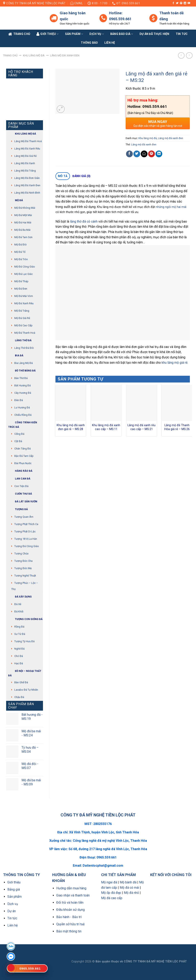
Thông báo (89, 43)
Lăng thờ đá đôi (24, 348)
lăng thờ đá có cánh (84, 221)
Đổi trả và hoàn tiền (70, 903)
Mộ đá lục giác (24, 274)
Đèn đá (19, 400)
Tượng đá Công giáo (27, 546)
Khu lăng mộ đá (34, 55)
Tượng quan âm (24, 517)
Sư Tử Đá (20, 634)
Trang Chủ (19, 34)
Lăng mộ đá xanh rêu (27, 149)
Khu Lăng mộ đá (22, 134)
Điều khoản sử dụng (70, 910)
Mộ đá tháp (21, 281)
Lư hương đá (22, 407)
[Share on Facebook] (129, 154)
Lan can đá (19, 479)
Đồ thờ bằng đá (22, 371)
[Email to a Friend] (144, 154)
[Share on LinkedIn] (159, 154)
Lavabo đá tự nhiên (26, 690)
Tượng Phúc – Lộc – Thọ (25, 586)
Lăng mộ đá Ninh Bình (27, 193)
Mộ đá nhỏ (131, 893)
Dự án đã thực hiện (154, 34)
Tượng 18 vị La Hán (26, 539)
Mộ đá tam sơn (23, 237)
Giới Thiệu (48, 34)
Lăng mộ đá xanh (25, 163)
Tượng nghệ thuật (25, 576)
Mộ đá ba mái (22, 230)
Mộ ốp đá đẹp (111, 893)
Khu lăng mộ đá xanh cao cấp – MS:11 (106, 427)
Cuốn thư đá (20, 494)
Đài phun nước (23, 463)
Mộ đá (16, 200)
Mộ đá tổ (20, 252)
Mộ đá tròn (21, 259)
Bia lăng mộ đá (24, 363)
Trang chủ (10, 55)
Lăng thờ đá (20, 341)
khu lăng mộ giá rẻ (175, 363)
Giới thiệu (14, 882)
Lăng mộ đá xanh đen (65, 55)
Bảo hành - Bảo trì (69, 917)
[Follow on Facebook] (173, 3)
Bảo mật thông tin (69, 931)
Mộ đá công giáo (25, 267)
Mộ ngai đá (109, 882)
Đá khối (19, 612)
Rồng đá (19, 627)
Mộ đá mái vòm (24, 296)
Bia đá (16, 356)
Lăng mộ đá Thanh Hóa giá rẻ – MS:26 (177, 427)
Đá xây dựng (20, 597)
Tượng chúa (21, 554)
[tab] (63, 176)
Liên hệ (12, 925)
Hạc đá (19, 663)
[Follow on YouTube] (189, 3)
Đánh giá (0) (81, 176)
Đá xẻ (18, 604)
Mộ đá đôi (20, 245)
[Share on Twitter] (137, 154)
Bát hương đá (23, 385)
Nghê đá (19, 649)
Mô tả (63, 176)
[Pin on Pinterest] (152, 154)
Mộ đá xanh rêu (24, 303)
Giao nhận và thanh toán (73, 895)
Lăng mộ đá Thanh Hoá (28, 141)
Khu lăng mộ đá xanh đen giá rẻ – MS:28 (71, 427)
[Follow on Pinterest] (181, 3)
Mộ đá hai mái (23, 222)
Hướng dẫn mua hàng (71, 888)
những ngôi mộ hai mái (171, 207)
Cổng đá (19, 434)
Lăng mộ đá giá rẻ (25, 156)
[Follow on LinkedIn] (185, 3)
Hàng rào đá (20, 471)
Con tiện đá (21, 486)
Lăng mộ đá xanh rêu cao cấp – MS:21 (141, 427)
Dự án (12, 911)
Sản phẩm (74, 34)
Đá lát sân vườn (23, 502)
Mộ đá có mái (129, 888)
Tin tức (182, 34)
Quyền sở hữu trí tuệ (70, 924)
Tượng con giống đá (25, 619)
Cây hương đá (23, 393)
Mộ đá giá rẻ (22, 318)
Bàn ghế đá (21, 682)
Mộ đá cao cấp (23, 325)
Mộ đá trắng (22, 311)
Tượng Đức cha (23, 561)
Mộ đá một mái (23, 215)
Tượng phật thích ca (26, 524)
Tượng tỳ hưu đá (24, 641)
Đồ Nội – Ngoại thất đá (25, 673)
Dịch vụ (97, 34)
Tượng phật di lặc (25, 531)
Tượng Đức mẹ (23, 568)
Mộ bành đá (128, 882)
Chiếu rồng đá (23, 415)
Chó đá (19, 656)
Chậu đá (19, 697)
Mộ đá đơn (21, 289)
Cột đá (18, 441)
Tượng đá (18, 509)
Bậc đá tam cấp (24, 456)
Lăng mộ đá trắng (25, 171)
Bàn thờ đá (21, 378)
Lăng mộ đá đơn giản (27, 178)
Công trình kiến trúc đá (23, 424)
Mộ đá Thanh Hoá (25, 333)
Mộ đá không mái (25, 208)
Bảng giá (14, 889)
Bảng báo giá (122, 34)
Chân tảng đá (23, 449)
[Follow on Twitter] (177, 3)
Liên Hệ (110, 43)
